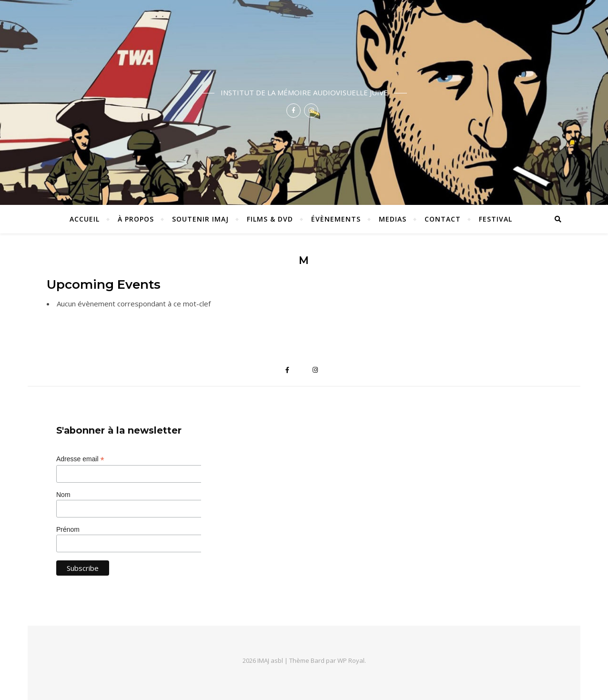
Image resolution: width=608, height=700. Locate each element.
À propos (136, 219)
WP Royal (351, 660)
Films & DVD (270, 219)
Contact (443, 219)
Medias (393, 219)
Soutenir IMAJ (200, 219)
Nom (63, 495)
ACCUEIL (85, 219)
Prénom (68, 529)
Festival (496, 219)
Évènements (336, 219)
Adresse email (80, 459)
